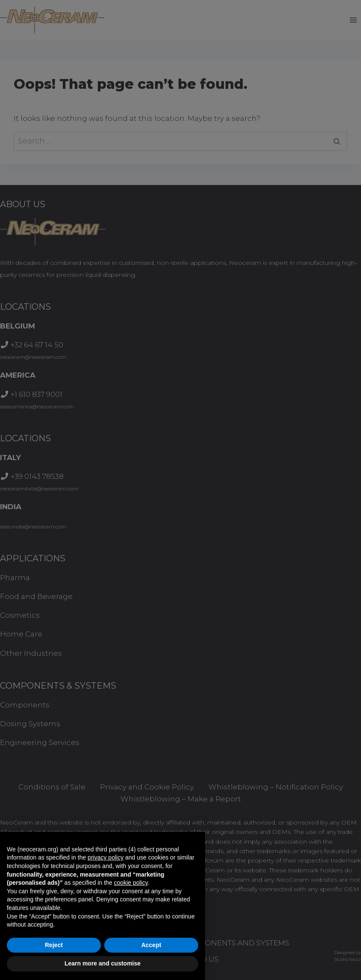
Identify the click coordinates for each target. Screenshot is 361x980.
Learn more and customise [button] (103, 963)
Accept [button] (151, 945)
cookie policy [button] (131, 883)
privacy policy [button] (106, 857)
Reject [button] (54, 945)
